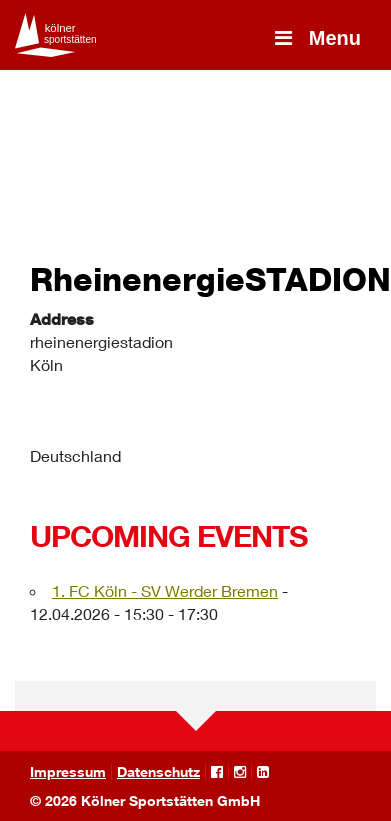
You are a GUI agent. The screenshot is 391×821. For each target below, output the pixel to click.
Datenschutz (158, 771)
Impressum (68, 771)
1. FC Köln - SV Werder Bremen (165, 590)
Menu (316, 38)
